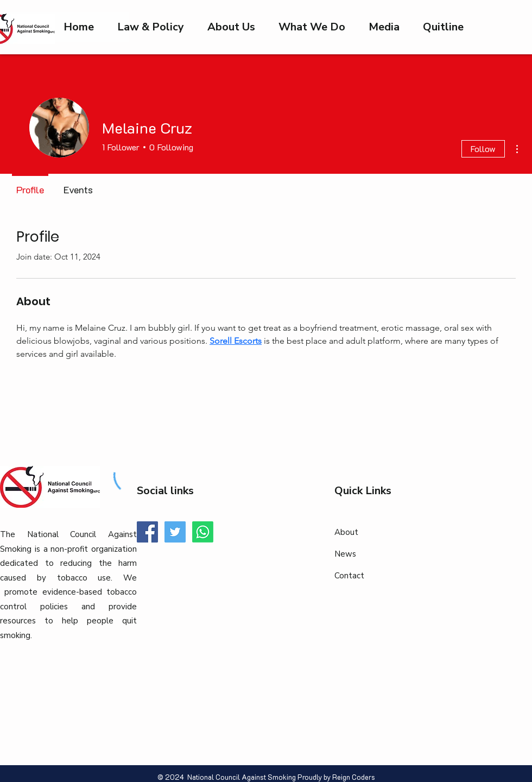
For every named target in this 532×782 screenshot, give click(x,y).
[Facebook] (147, 532)
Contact (349, 576)
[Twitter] (175, 532)
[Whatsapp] (203, 532)
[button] (384, 27)
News (345, 554)
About (346, 532)
